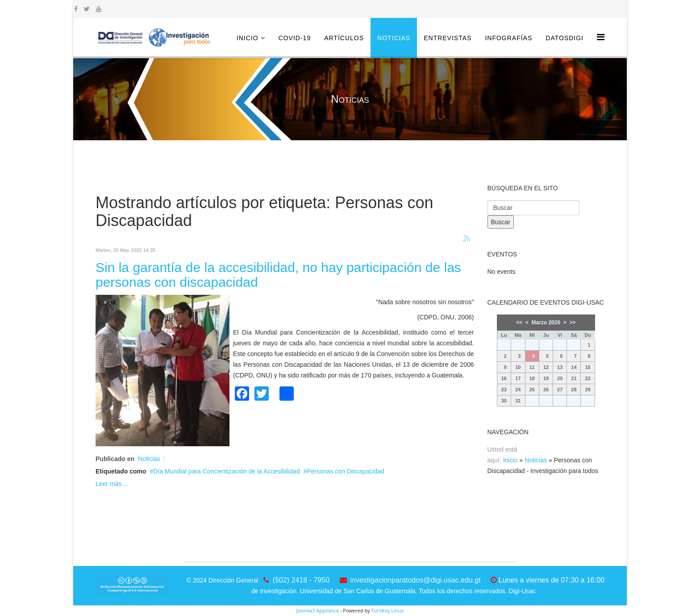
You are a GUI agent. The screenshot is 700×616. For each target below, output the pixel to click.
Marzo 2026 (546, 323)
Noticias (394, 38)
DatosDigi (565, 38)
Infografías (508, 38)
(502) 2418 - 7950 (301, 580)
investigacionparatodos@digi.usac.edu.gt (416, 580)
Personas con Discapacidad (346, 471)
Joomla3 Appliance (318, 610)
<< (519, 323)
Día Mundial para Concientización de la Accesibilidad (226, 471)
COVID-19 (295, 38)
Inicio (248, 38)
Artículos (344, 38)
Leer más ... (112, 484)
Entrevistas (448, 38)
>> (572, 323)
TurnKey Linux (387, 610)
